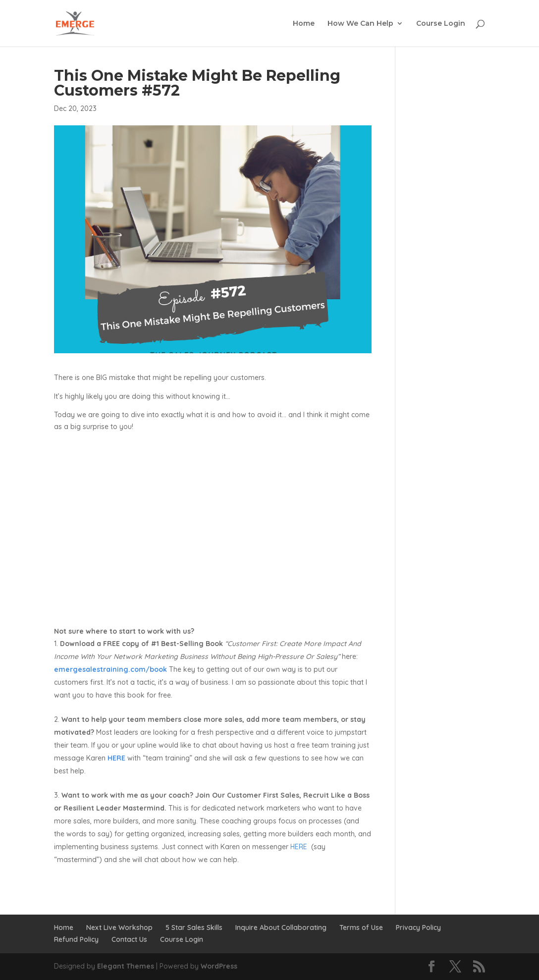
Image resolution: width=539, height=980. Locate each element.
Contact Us (129, 939)
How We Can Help (360, 24)
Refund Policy (76, 939)
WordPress (219, 966)
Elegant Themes (126, 966)
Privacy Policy (418, 927)
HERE (298, 847)
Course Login (441, 24)
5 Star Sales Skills (194, 927)
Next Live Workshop (119, 927)
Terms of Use (361, 927)
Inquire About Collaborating (281, 927)
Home (304, 24)
